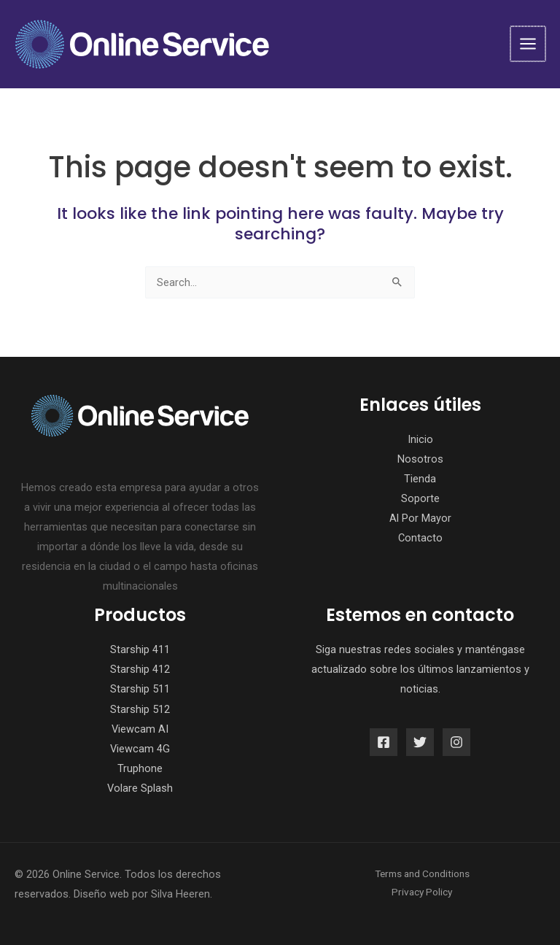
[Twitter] (420, 742)
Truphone (140, 768)
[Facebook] (384, 742)
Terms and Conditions (422, 873)
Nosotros (420, 459)
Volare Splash (140, 788)
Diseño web (101, 894)
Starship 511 (140, 689)
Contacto (420, 538)
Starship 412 (140, 669)
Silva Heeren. (182, 894)
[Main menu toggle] (529, 44)
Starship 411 (140, 649)
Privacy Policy (422, 892)
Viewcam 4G (140, 749)
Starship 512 (140, 709)
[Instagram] (456, 742)
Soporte (420, 498)
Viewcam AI (140, 729)
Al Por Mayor (420, 518)
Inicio (420, 439)
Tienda (420, 479)
